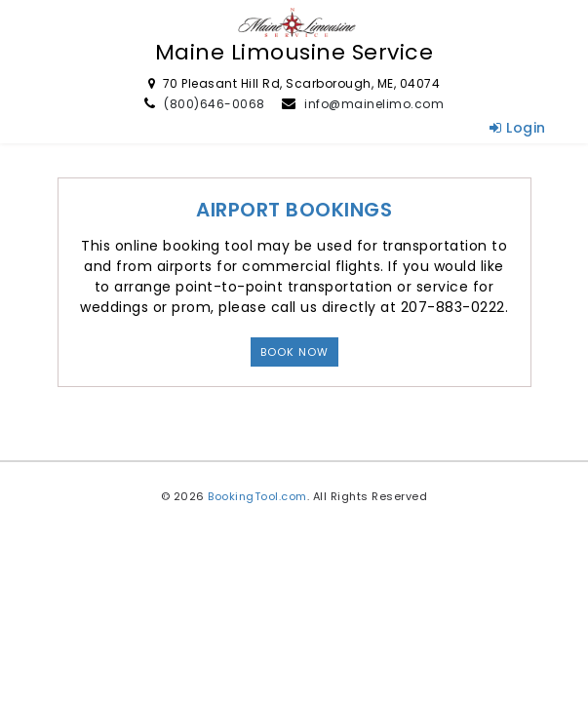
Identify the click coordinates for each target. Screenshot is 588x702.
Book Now (294, 352)
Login (518, 128)
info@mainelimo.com (374, 104)
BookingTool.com (257, 496)
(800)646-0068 (215, 104)
